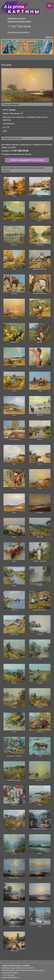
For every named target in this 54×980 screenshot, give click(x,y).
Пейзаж (12, 110)
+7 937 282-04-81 (19, 151)
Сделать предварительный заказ (27, 160)
